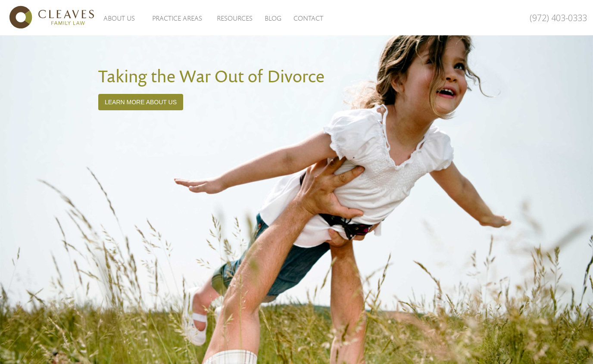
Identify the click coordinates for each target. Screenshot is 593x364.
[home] (47, 17)
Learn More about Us (141, 102)
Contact (308, 18)
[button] (119, 18)
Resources (235, 18)
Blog (273, 18)
